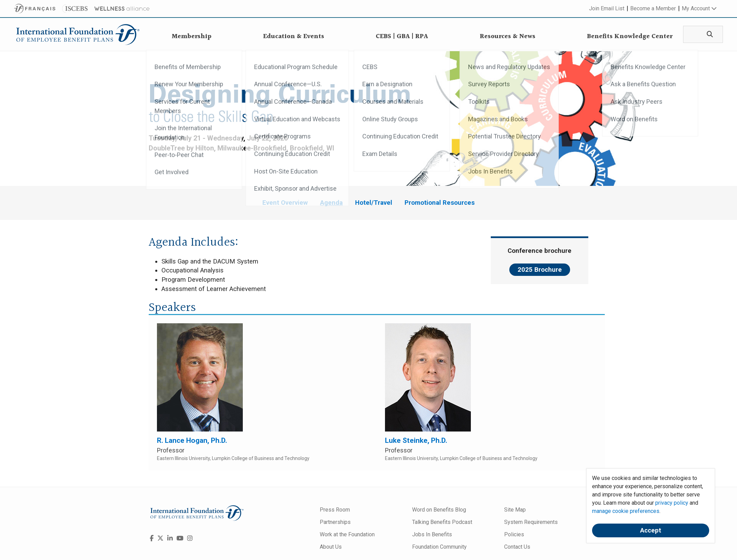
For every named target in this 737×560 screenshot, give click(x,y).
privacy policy (672, 503)
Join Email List (607, 8)
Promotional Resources (440, 203)
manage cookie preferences (626, 511)
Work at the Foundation (347, 534)
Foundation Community (439, 547)
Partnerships (335, 522)
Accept (651, 530)
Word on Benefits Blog (439, 510)
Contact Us (517, 547)
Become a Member (653, 8)
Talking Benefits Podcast (442, 522)
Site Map (515, 510)
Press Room (335, 510)
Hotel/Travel (374, 203)
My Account (699, 8)
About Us (331, 547)
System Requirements (531, 522)
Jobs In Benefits (432, 534)
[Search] (707, 35)
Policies (514, 534)
